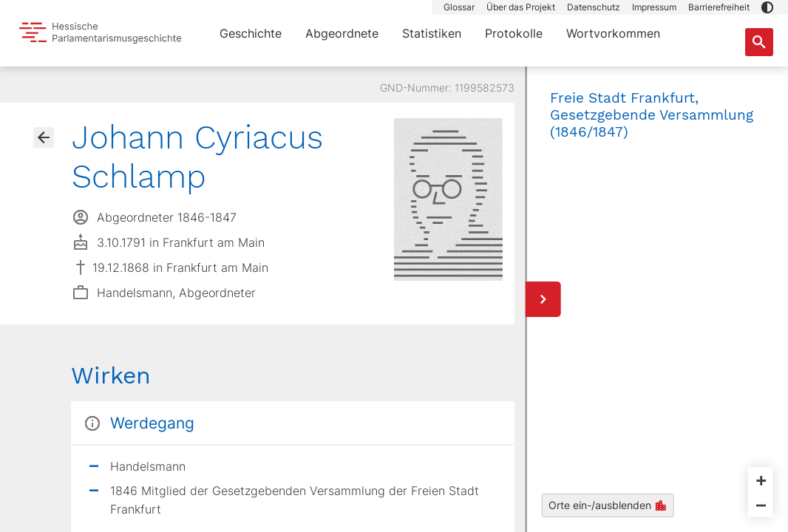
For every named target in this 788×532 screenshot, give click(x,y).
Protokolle (514, 33)
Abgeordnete (342, 33)
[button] (767, 7)
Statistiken (432, 33)
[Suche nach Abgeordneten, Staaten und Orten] (759, 42)
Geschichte (251, 33)
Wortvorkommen (613, 33)
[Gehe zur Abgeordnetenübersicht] (44, 137)
